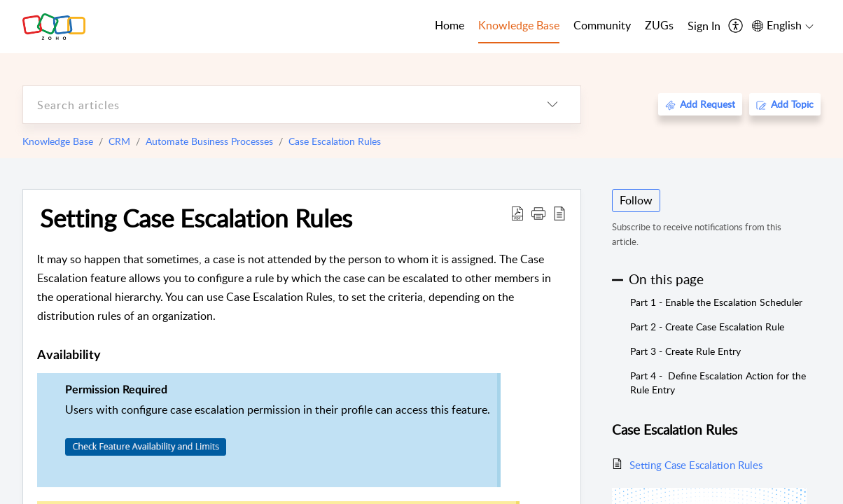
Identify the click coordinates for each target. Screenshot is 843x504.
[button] (538, 213)
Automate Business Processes (209, 141)
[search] (274, 105)
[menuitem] (704, 27)
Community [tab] (602, 25)
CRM (119, 141)
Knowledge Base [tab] (519, 25)
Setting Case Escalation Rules (196, 218)
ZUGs (659, 25)
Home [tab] (450, 25)
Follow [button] (636, 200)
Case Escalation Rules (335, 141)
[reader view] (559, 213)
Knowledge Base (58, 141)
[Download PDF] (517, 213)
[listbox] (552, 105)
